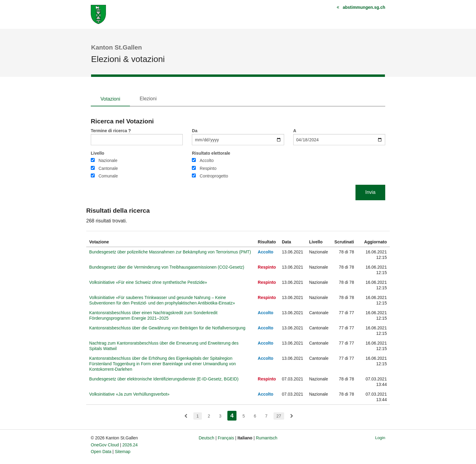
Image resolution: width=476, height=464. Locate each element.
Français (226, 438)
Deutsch (206, 438)
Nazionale (108, 160)
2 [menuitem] (209, 416)
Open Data (101, 452)
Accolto (207, 160)
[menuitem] (186, 416)
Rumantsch (267, 438)
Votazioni (110, 99)
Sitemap (122, 452)
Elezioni (148, 99)
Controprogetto (214, 176)
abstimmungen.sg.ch (364, 7)
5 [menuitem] (244, 416)
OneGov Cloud (105, 445)
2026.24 (130, 445)
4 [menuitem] (234, 415)
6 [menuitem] (255, 416)
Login (380, 438)
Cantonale (108, 168)
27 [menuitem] (279, 416)
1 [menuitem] (198, 416)
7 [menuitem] (266, 416)
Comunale (108, 176)
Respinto (208, 168)
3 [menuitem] (220, 416)
